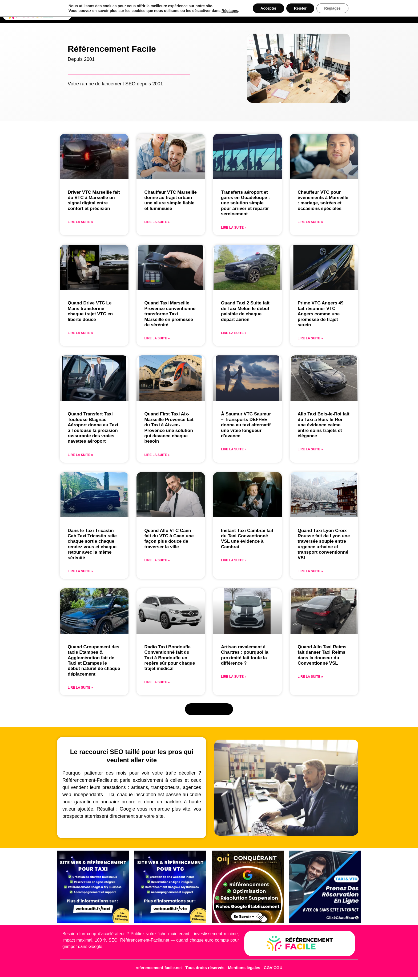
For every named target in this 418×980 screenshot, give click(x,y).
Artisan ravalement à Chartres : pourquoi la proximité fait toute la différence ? (245, 655)
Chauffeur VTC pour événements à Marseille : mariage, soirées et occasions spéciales (323, 200)
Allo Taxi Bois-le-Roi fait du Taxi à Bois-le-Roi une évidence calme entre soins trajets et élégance (324, 425)
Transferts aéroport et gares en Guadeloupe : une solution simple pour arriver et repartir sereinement (245, 203)
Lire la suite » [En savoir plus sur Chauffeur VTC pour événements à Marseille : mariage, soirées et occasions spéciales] (310, 222)
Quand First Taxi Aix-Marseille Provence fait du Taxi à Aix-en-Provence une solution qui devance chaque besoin (169, 428)
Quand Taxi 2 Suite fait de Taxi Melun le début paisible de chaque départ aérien (245, 311)
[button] (209, 709)
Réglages (229, 11)
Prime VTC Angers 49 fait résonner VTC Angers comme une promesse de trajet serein (321, 314)
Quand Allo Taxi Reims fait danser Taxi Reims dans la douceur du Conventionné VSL (322, 655)
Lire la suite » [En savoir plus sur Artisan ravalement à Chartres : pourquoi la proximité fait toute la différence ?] (234, 677)
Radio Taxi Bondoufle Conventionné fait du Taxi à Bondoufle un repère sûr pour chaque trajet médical (170, 658)
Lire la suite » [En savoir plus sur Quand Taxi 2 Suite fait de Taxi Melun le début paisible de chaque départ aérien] (234, 333)
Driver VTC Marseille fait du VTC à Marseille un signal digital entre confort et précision (94, 200)
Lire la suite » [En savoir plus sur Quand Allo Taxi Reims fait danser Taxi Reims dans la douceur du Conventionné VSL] (310, 677)
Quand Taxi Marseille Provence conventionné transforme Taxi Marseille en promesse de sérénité (170, 314)
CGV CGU (273, 968)
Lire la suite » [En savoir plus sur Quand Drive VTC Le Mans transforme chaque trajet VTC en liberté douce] (80, 333)
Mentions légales (245, 968)
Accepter (268, 8)
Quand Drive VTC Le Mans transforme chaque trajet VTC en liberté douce (90, 311)
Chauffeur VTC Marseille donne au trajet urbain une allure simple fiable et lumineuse (171, 200)
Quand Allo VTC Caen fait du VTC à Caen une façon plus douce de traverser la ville (169, 539)
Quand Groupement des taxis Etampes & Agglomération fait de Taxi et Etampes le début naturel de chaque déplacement (94, 660)
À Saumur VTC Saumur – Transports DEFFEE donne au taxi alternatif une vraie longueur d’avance (246, 425)
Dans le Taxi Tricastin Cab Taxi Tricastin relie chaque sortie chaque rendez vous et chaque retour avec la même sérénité (92, 544)
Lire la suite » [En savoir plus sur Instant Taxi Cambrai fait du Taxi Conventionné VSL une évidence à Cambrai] (234, 560)
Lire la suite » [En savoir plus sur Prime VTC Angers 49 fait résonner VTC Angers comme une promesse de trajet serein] (310, 338)
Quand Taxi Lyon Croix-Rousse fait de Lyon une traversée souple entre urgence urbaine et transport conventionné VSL (324, 544)
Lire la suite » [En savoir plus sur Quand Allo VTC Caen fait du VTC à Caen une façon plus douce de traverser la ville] (157, 560)
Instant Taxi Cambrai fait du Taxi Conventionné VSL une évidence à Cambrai (247, 539)
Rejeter (300, 8)
